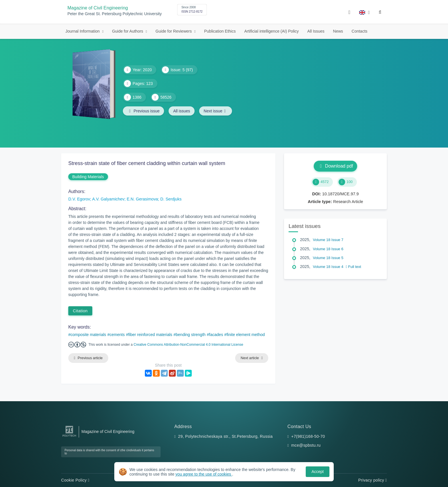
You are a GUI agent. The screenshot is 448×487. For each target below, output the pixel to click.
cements (117, 335)
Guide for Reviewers (174, 31)
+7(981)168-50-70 (308, 436)
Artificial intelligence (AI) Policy (272, 31)
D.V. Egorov (79, 199)
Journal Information (83, 31)
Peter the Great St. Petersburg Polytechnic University (115, 14)
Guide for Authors (128, 31)
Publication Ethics (220, 31)
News (338, 31)
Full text (353, 267)
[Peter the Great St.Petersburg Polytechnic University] (69, 437)
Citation (80, 311)
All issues (182, 111)
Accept (318, 472)
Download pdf (336, 166)
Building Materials (88, 177)
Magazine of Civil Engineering (98, 8)
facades (216, 335)
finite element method (246, 335)
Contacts (360, 31)
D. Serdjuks (171, 199)
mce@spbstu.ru (306, 446)
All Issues (316, 31)
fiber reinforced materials (150, 335)
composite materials (88, 335)
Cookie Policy (75, 480)
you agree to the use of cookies (204, 474)
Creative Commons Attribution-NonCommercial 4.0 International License (189, 345)
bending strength (191, 335)
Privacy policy (373, 480)
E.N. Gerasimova (143, 199)
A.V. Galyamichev (108, 199)
